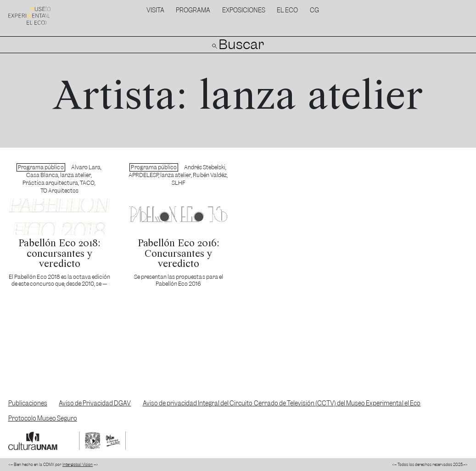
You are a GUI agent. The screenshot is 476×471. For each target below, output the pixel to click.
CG (314, 10)
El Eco (287, 10)
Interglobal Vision (78, 465)
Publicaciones (28, 403)
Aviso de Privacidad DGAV (95, 403)
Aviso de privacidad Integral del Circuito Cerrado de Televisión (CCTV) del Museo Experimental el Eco (282, 403)
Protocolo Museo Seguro (43, 418)
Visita (155, 10)
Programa (193, 10)
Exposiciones (244, 10)
